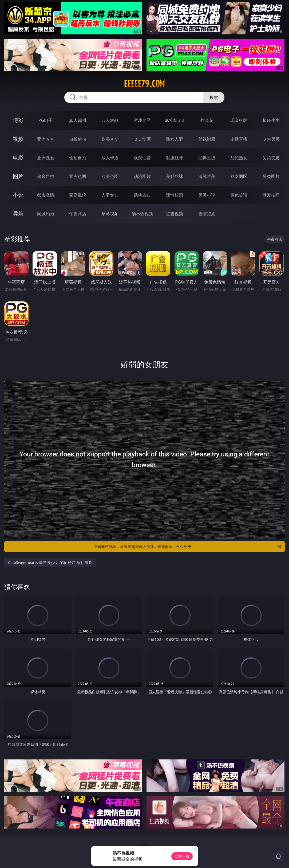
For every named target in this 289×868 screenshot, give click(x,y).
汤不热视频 (142, 214)
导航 (18, 214)
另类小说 (207, 195)
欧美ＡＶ (110, 139)
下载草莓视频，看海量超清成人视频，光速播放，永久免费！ (188, 547)
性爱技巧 (271, 195)
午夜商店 (78, 214)
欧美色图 (110, 176)
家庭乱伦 (78, 195)
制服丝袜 (175, 158)
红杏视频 (175, 214)
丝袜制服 (207, 139)
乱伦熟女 (239, 158)
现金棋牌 (239, 120)
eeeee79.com (144, 84)
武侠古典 (142, 195)
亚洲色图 (78, 176)
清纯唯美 (207, 176)
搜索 (214, 97)
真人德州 (78, 120)
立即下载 (182, 856)
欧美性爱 (142, 158)
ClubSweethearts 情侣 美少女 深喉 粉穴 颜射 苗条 (50, 562)
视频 (18, 139)
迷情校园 (175, 195)
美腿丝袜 (175, 176)
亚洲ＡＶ (46, 139)
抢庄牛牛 (271, 120)
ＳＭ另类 (271, 139)
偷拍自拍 (78, 158)
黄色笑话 (239, 195)
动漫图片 (142, 176)
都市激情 (46, 195)
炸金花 (207, 120)
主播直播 (239, 139)
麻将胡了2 (174, 120)
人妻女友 (110, 195)
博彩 (18, 120)
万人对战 (110, 120)
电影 (18, 158)
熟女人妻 (175, 139)
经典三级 (207, 158)
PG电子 (45, 120)
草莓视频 (110, 214)
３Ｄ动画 (142, 139)
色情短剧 (207, 214)
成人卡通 (110, 158)
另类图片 (271, 176)
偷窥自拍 (46, 176)
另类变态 (271, 158)
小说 (18, 195)
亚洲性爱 (46, 158)
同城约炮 (46, 214)
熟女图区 (239, 176)
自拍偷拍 (78, 139)
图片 (18, 176)
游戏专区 (142, 120)
